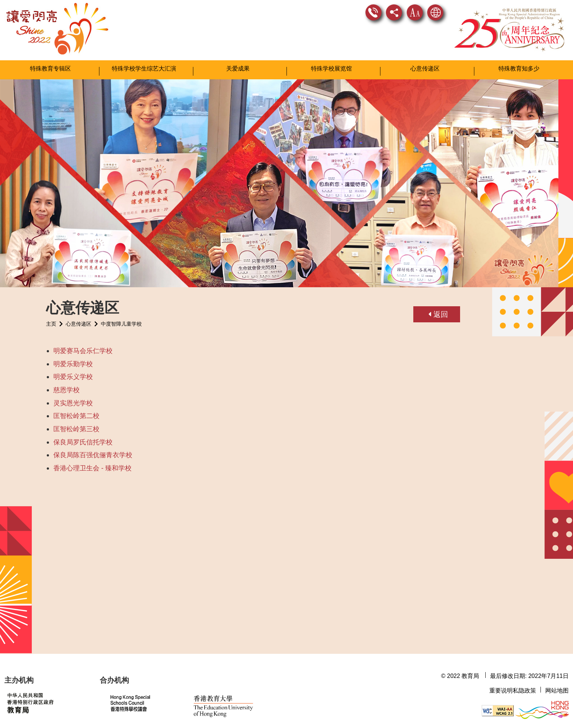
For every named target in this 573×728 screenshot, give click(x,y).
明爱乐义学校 (73, 373)
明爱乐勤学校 (73, 360)
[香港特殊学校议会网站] (145, 703)
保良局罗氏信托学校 (83, 438)
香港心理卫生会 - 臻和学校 (92, 464)
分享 (394, 12)
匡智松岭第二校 (76, 412)
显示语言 (435, 12)
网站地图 (557, 691)
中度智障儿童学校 (121, 320)
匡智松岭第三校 (76, 425)
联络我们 (373, 12)
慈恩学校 (67, 386)
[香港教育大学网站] (237, 703)
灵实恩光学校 (73, 399)
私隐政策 (524, 691)
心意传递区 (79, 320)
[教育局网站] (48, 703)
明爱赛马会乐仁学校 (83, 347)
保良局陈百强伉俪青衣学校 (93, 451)
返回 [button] (438, 311)
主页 (51, 320)
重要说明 (501, 691)
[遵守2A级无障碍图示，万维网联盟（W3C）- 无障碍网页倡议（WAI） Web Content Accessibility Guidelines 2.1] (498, 710)
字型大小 (415, 12)
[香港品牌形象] (542, 710)
